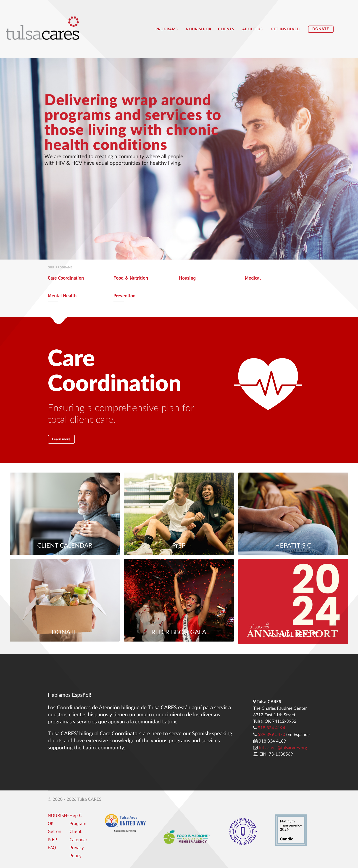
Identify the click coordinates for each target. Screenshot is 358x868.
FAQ (52, 848)
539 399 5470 (271, 735)
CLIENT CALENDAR (65, 546)
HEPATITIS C (293, 546)
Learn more (62, 439)
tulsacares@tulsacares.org (283, 748)
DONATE (65, 633)
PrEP (179, 546)
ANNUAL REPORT (293, 635)
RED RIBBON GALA (179, 633)
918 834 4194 (271, 728)
